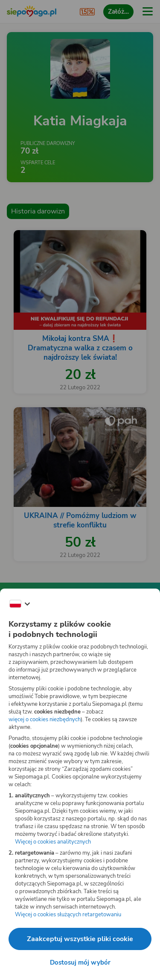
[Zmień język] (20, 604)
